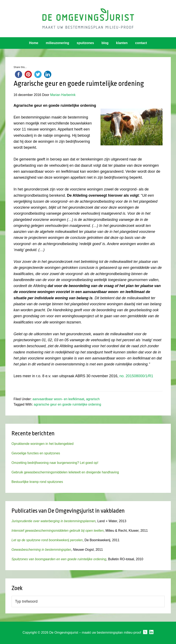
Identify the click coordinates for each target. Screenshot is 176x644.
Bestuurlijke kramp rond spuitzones (37, 482)
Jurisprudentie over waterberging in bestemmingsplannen (54, 521)
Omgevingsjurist (88, 19)
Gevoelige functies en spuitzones (36, 453)
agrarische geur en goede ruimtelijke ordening (67, 404)
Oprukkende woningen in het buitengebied (43, 444)
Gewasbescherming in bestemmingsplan (41, 550)
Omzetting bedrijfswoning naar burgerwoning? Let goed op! (55, 463)
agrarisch (93, 399)
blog (105, 43)
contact (141, 43)
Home (34, 43)
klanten (122, 43)
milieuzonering (57, 43)
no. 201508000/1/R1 (136, 376)
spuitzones (85, 43)
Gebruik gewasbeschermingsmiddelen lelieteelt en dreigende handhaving (65, 472)
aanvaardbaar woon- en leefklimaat (58, 399)
